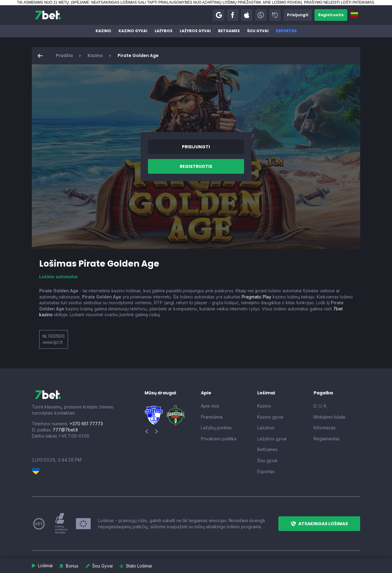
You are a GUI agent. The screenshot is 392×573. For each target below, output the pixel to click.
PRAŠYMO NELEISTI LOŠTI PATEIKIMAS (339, 2)
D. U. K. (320, 406)
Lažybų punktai (216, 428)
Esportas (286, 31)
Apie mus (210, 406)
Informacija (324, 428)
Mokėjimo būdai (330, 417)
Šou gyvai (258, 31)
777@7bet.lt (65, 430)
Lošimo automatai (58, 277)
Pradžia (64, 55)
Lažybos (164, 31)
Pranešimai (212, 417)
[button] (219, 15)
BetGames (229, 31)
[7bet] (48, 15)
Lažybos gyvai (195, 31)
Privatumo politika (219, 439)
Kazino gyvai (133, 31)
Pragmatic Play (256, 297)
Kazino (103, 31)
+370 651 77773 (86, 424)
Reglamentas (327, 439)
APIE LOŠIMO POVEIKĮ (282, 2)
